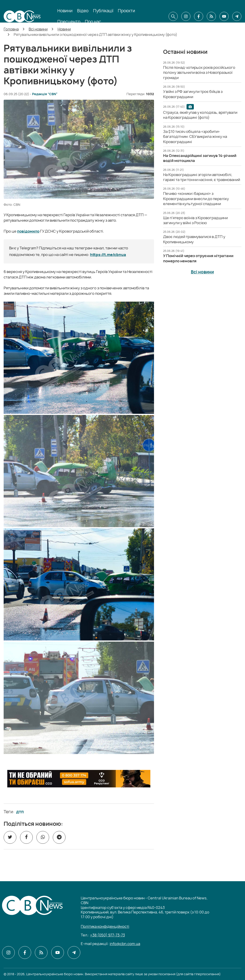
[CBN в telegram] (237, 16)
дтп (20, 812)
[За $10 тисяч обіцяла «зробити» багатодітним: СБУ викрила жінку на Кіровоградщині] (195, 137)
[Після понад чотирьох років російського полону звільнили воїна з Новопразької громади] (199, 73)
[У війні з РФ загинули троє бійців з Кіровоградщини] (193, 94)
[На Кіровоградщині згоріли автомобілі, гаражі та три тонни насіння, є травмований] (202, 177)
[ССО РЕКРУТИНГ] (79, 779)
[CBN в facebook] (199, 16)
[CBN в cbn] (211, 16)
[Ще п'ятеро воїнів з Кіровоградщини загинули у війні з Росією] (195, 220)
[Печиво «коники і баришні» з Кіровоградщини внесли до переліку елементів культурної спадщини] (196, 199)
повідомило (28, 231)
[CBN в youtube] (224, 16)
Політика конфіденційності (105, 926)
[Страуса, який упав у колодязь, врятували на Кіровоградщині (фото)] (200, 115)
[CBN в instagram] (186, 16)
